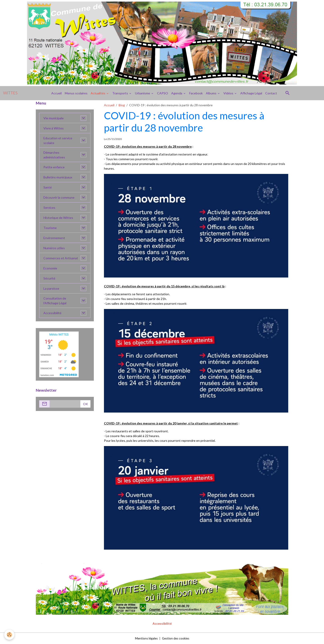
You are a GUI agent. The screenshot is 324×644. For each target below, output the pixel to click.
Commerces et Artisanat (61, 258)
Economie (50, 268)
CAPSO (163, 93)
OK (85, 404)
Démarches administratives (54, 155)
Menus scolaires (76, 93)
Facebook (196, 93)
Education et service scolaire (58, 140)
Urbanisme (143, 93)
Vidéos (229, 93)
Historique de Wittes (58, 218)
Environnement (54, 238)
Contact (271, 93)
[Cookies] (10, 635)
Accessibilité (52, 313)
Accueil (56, 93)
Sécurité (49, 278)
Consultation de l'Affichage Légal (55, 301)
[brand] (10, 93)
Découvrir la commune (59, 197)
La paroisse (51, 288)
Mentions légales (145, 638)
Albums (211, 93)
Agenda (177, 93)
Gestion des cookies (176, 638)
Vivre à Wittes (54, 128)
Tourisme (50, 228)
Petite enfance (54, 167)
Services (49, 208)
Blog (122, 105)
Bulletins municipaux (58, 177)
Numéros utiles (54, 248)
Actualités (98, 93)
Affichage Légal (251, 93)
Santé (48, 187)
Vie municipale (54, 118)
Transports (120, 93)
